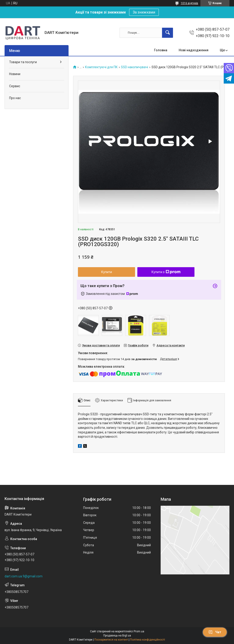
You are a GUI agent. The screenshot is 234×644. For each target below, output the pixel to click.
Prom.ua (139, 631)
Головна (161, 50)
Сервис (15, 86)
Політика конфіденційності (148, 640)
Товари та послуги (23, 62)
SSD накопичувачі (134, 67)
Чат (215, 632)
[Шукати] (168, 33)
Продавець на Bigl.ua (117, 636)
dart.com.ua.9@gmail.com (24, 576)
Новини (15, 74)
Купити (107, 272)
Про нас (15, 98)
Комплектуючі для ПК (101, 67)
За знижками (144, 12)
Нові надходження (194, 50)
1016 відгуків (189, 3)
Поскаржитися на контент (111, 640)
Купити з (166, 272)
